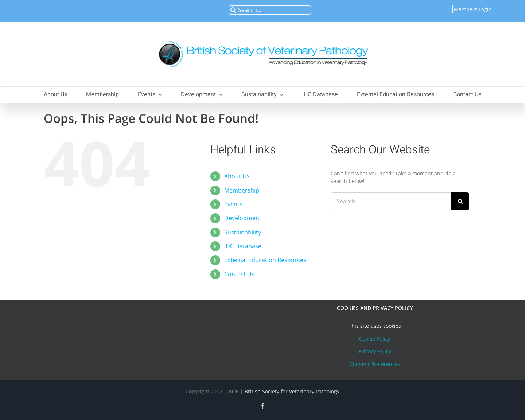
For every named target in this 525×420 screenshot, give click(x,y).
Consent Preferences (375, 364)
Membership (242, 190)
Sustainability (243, 232)
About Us (237, 176)
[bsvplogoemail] (262, 37)
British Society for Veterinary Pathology (292, 391)
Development (243, 218)
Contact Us (239, 274)
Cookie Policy (375, 339)
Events (233, 204)
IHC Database (243, 246)
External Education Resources (265, 260)
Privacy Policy (375, 351)
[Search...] (270, 10)
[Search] (233, 10)
